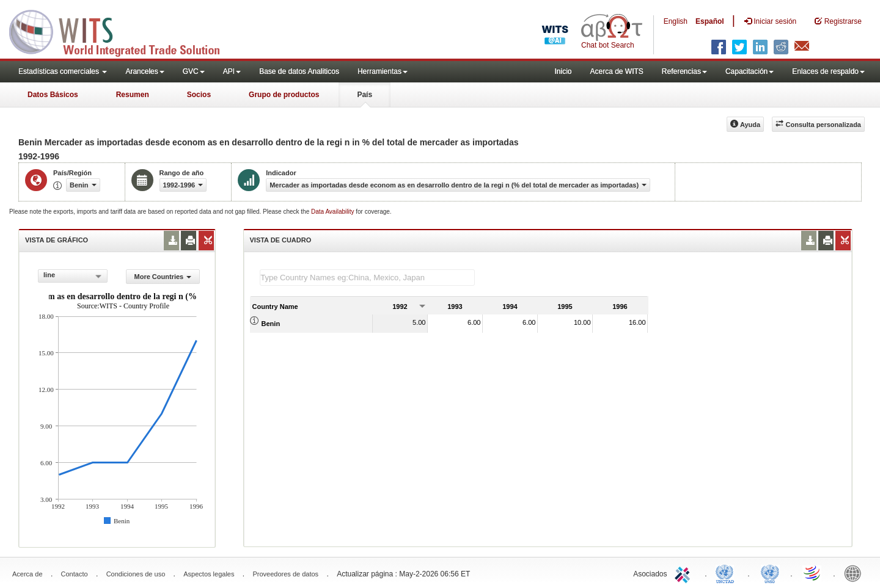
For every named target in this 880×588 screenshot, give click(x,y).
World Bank (856, 573)
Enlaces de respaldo (828, 71)
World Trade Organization (813, 573)
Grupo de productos (284, 95)
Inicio (563, 71)
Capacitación (750, 71)
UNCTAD (727, 573)
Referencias (684, 71)
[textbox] (367, 278)
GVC (194, 71)
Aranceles (145, 71)
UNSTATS (770, 573)
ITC (684, 573)
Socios (199, 95)
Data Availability (333, 212)
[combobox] (73, 276)
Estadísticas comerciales (63, 71)
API (232, 71)
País (365, 95)
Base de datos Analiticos (299, 71)
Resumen (133, 95)
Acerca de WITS (616, 71)
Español (710, 21)
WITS (122, 31)
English (676, 21)
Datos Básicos (53, 95)
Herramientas (383, 71)
